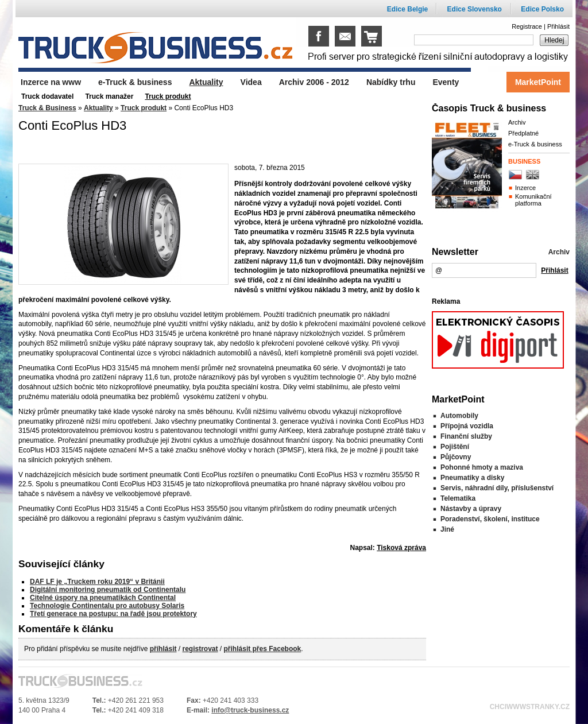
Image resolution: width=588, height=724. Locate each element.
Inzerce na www (51, 82)
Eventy (446, 82)
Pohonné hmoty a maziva (482, 467)
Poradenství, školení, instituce (490, 519)
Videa (251, 82)
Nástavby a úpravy (471, 509)
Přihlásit (558, 26)
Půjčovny (456, 457)
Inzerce (525, 188)
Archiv (517, 122)
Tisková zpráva (401, 548)
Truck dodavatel (47, 96)
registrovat (200, 649)
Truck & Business (47, 108)
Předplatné (523, 133)
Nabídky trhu (391, 82)
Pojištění (455, 447)
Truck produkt (144, 108)
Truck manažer (109, 96)
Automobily (459, 416)
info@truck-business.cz (250, 710)
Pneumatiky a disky (472, 478)
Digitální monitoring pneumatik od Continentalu (108, 590)
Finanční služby (466, 436)
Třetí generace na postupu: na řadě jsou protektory (113, 614)
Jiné (447, 529)
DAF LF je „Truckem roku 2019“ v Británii (97, 582)
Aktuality (98, 108)
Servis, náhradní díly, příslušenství (497, 488)
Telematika (458, 498)
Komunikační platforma (533, 200)
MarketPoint (538, 82)
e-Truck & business (535, 144)
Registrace (527, 26)
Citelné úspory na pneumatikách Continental (103, 598)
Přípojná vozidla (467, 426)
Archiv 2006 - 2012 (314, 82)
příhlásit (163, 649)
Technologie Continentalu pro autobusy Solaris (107, 606)
